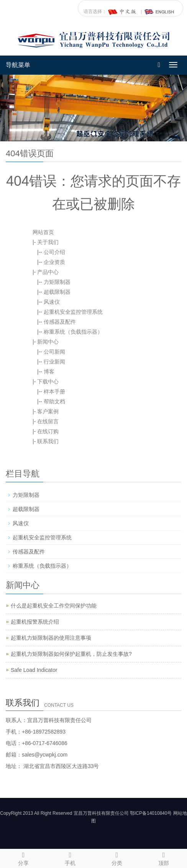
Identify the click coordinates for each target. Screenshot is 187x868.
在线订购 (48, 431)
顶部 (164, 858)
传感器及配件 (60, 322)
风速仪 (52, 302)
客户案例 (48, 411)
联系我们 (48, 441)
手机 (70, 858)
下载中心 (48, 382)
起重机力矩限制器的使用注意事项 (51, 638)
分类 (117, 858)
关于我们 (48, 242)
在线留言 (48, 421)
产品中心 (48, 272)
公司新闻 (54, 352)
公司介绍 (54, 252)
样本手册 (54, 391)
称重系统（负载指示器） (73, 332)
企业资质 (54, 262)
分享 (23, 858)
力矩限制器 (57, 282)
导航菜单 (18, 65)
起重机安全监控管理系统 (73, 312)
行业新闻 (54, 362)
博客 (49, 372)
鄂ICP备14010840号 (151, 813)
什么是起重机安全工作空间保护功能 (54, 606)
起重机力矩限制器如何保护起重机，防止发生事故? (71, 654)
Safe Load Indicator (34, 670)
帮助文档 (54, 401)
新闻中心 (48, 342)
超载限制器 (57, 292)
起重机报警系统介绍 (35, 622)
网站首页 (43, 232)
